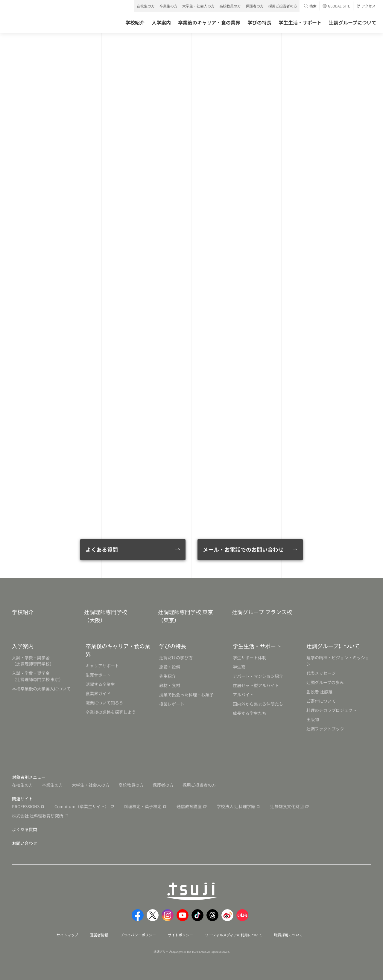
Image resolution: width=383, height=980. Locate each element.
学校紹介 (23, 612)
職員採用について (288, 935)
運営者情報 (99, 935)
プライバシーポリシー (138, 935)
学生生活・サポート (257, 646)
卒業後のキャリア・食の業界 (118, 650)
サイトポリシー (180, 935)
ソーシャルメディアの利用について (234, 935)
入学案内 (23, 646)
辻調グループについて (333, 646)
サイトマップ (67, 935)
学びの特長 (173, 646)
